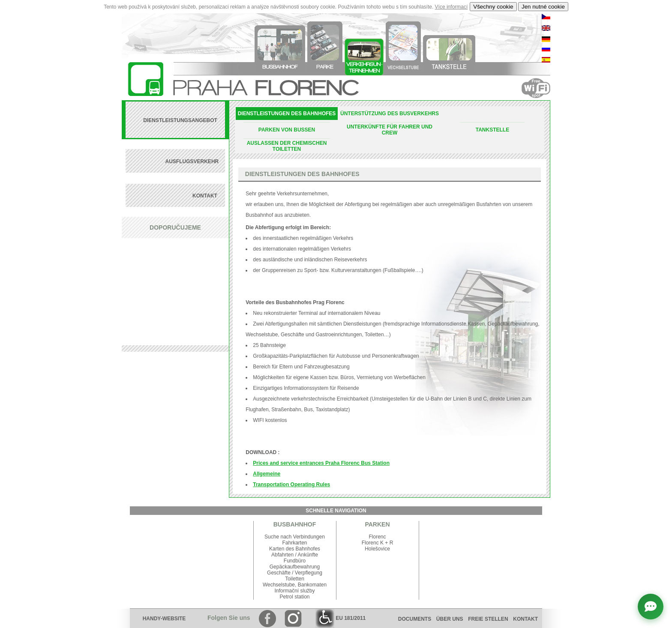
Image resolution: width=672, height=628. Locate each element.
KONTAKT (205, 196)
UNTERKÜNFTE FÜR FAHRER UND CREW (390, 130)
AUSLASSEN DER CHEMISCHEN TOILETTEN (287, 146)
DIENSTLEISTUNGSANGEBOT (181, 120)
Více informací (451, 7)
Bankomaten (312, 585)
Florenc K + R (378, 543)
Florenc (377, 537)
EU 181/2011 (340, 618)
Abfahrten (282, 555)
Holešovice (377, 549)
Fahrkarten (294, 543)
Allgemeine (267, 474)
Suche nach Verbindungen (295, 537)
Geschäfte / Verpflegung (295, 573)
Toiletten (295, 579)
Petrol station (294, 597)
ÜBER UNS (450, 619)
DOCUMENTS (415, 619)
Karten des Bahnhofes (295, 549)
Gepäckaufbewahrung (295, 567)
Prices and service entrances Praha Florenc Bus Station (321, 463)
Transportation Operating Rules (291, 484)
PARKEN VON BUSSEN (287, 130)
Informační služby (294, 591)
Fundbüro (295, 561)
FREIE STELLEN (488, 619)
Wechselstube (279, 585)
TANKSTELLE (492, 130)
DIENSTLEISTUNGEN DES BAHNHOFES (287, 114)
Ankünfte (308, 555)
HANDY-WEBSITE (164, 619)
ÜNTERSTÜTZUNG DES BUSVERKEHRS (390, 114)
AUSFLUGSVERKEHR (192, 161)
